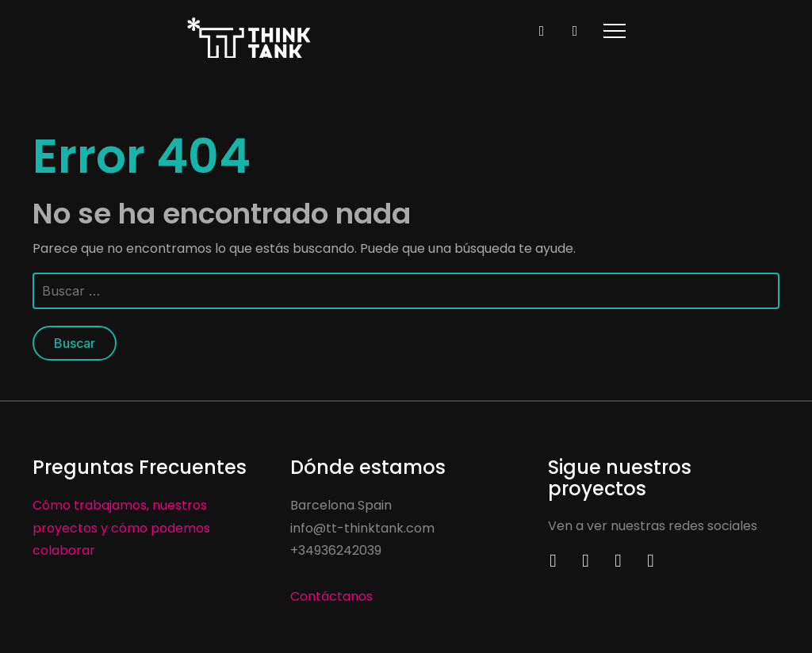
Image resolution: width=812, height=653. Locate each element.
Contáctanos (331, 596)
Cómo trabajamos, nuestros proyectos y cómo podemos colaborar (121, 528)
